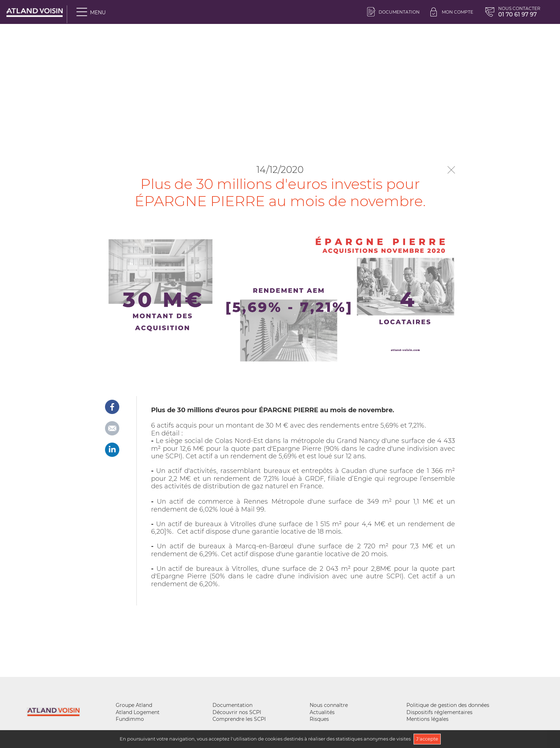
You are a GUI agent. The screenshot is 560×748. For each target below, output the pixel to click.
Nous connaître (329, 705)
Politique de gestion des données (448, 705)
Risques (319, 719)
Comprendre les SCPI (239, 719)
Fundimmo (130, 719)
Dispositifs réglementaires (439, 712)
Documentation (393, 12)
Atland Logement (138, 712)
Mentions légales (427, 719)
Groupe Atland (134, 705)
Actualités (322, 712)
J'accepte (427, 739)
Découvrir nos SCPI (237, 712)
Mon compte (452, 12)
